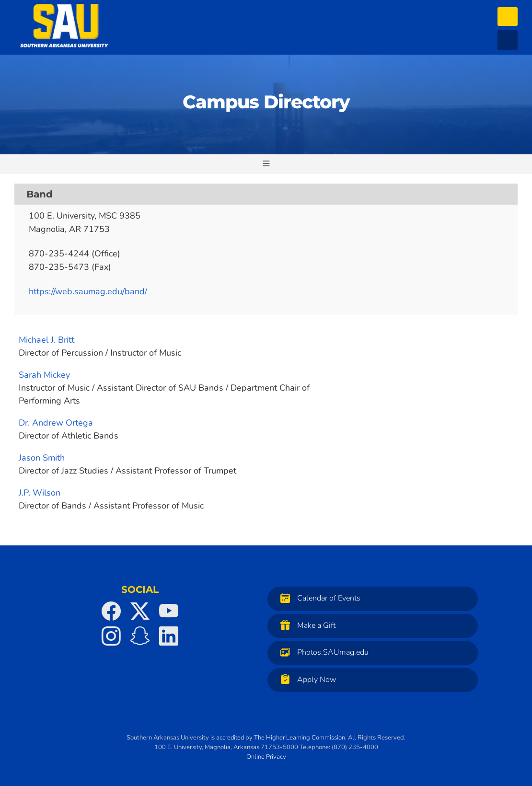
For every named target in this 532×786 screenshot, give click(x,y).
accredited (230, 738)
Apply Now (306, 679)
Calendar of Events (318, 598)
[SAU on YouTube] (169, 611)
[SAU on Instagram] (111, 636)
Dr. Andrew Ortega (56, 423)
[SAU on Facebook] (111, 611)
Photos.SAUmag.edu (322, 652)
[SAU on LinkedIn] (169, 636)
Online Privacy (266, 757)
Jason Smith (42, 458)
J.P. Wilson (40, 493)
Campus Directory (266, 102)
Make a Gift (306, 625)
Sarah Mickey (44, 375)
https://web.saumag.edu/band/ (88, 291)
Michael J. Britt (46, 340)
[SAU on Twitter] (140, 611)
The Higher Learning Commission (300, 738)
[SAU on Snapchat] (140, 636)
